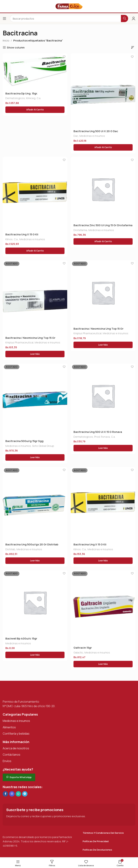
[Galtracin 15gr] (103, 608)
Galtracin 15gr (83, 649)
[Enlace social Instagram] (12, 795)
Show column (16, 47)
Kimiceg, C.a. (34, 98)
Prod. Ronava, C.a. (105, 437)
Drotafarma (80, 230)
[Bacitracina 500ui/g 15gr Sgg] (35, 401)
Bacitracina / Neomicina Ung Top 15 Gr (30, 338)
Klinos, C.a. (12, 239)
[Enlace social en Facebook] (5, 795)
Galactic (78, 653)
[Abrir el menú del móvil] (4, 18)
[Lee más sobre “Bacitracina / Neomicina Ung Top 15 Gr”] (35, 355)
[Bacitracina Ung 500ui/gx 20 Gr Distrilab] (35, 504)
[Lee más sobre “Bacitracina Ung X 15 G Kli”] (103, 561)
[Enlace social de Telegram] (25, 795)
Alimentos (9, 728)
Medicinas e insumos (92, 136)
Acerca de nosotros (16, 749)
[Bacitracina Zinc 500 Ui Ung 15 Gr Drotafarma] (103, 189)
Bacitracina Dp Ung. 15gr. (22, 94)
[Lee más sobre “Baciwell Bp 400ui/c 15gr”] (35, 656)
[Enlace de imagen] (21, 693)
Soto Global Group (43, 446)
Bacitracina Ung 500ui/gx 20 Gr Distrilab (32, 545)
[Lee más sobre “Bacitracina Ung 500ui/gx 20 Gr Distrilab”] (35, 561)
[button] (35, 110)
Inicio (6, 40)
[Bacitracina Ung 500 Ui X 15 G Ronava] (103, 396)
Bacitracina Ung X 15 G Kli (22, 235)
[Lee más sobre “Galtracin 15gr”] (103, 665)
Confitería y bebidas (16, 734)
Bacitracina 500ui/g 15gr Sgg (24, 442)
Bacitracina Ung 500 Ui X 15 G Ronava (98, 433)
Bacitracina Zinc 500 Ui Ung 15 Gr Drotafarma (103, 226)
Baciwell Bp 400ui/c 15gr (21, 639)
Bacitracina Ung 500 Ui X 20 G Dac (96, 131)
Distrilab (10, 550)
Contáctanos (11, 755)
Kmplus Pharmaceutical (19, 343)
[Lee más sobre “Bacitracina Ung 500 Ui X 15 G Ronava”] (103, 449)
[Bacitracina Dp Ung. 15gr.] (35, 71)
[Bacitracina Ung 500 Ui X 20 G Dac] (103, 90)
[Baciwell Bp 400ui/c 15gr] (35, 603)
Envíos (7, 762)
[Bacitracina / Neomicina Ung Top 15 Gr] (35, 297)
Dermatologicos (15, 98)
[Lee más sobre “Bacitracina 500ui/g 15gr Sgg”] (35, 458)
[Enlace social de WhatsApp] (18, 795)
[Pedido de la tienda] (133, 47)
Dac (76, 136)
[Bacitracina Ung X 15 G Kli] (35, 194)
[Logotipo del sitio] (69, 6)
